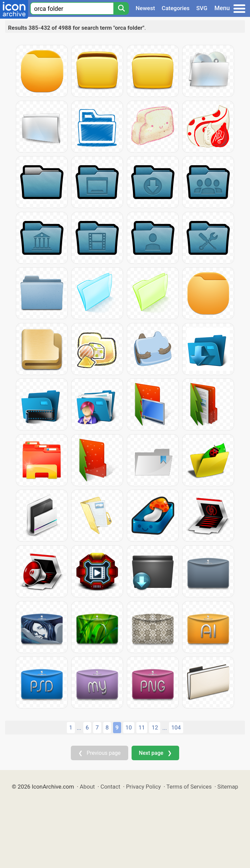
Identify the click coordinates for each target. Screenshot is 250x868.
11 (142, 727)
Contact (110, 787)
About (87, 787)
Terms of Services (189, 787)
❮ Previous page (100, 753)
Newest (145, 8)
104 (176, 727)
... (79, 728)
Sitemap (228, 787)
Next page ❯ (155, 753)
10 (129, 727)
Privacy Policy (143, 787)
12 (155, 727)
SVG (202, 8)
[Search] (121, 8)
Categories (176, 8)
